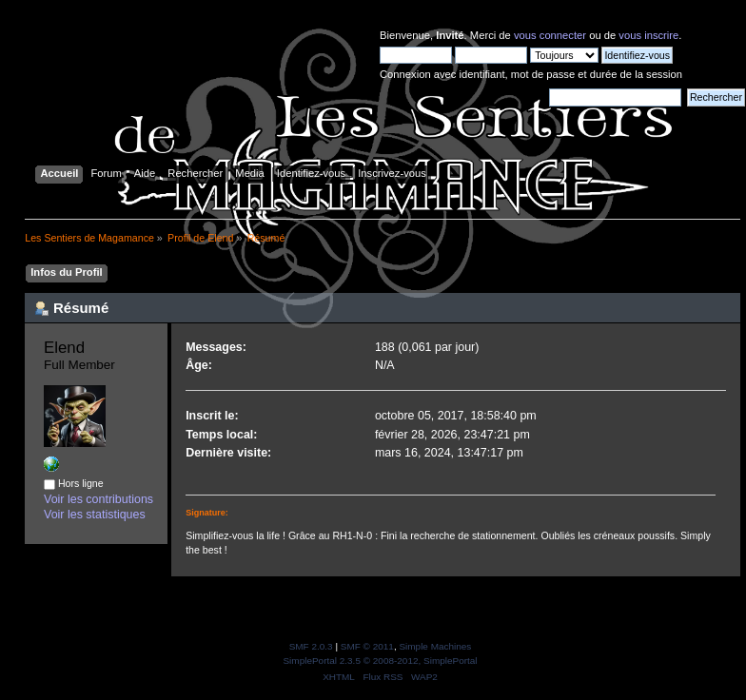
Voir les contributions (98, 499)
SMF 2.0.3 (311, 646)
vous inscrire (648, 35)
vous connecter (550, 35)
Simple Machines (435, 646)
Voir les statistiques (95, 515)
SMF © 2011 (367, 646)
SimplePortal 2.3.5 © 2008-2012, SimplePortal (380, 661)
